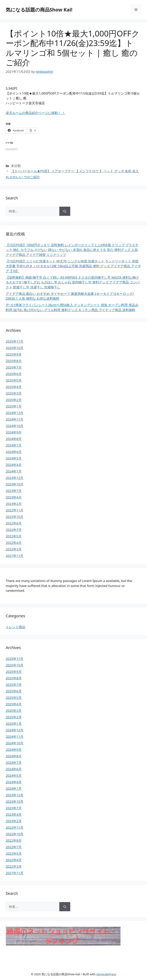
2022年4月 (14, 543)
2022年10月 (15, 517)
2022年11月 (15, 510)
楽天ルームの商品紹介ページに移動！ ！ (35, 113)
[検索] (65, 211)
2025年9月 (14, 354)
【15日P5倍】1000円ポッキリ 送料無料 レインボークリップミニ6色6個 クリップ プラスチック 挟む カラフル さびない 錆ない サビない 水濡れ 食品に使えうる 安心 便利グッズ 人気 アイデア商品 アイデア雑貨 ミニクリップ (72, 250)
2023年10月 (15, 484)
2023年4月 (14, 497)
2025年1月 (14, 406)
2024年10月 (15, 426)
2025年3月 (14, 393)
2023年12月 (15, 478)
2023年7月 (14, 491)
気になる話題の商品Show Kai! (39, 10)
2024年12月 (15, 413)
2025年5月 (14, 380)
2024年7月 (14, 445)
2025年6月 (14, 374)
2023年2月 (14, 504)
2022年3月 (14, 549)
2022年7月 (14, 530)
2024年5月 (14, 458)
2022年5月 (14, 536)
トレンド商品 (16, 627)
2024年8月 (14, 439)
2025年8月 (14, 361)
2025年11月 (15, 341)
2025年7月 (14, 367)
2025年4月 (14, 387)
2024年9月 (14, 432)
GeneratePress (106, 974)
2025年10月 (15, 348)
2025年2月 (14, 400)
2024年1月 (14, 471)
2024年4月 (14, 465)
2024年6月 (14, 452)
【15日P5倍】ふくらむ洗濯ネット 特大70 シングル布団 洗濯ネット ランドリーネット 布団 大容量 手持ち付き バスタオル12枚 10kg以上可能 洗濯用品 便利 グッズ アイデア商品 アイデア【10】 (73, 266)
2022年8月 (14, 523)
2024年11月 (15, 419)
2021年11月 (15, 556)
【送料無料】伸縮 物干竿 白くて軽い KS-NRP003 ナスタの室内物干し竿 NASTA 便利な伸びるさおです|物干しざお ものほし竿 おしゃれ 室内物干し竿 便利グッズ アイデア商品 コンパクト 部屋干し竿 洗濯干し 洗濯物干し (73, 282)
